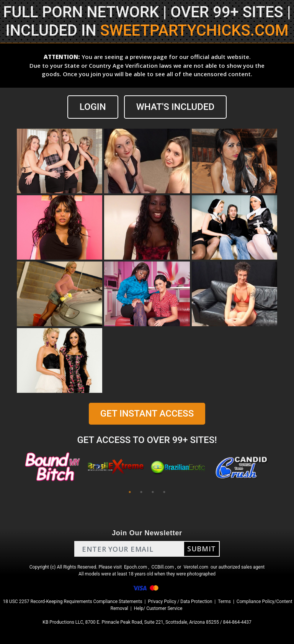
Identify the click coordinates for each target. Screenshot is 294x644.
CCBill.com (163, 567)
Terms (224, 602)
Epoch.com (136, 567)
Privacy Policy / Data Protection (180, 602)
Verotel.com (196, 567)
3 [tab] (153, 492)
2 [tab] (141, 492)
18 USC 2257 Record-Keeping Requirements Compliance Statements (72, 602)
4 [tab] (164, 492)
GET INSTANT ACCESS (147, 414)
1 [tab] (130, 492)
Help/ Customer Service (158, 608)
